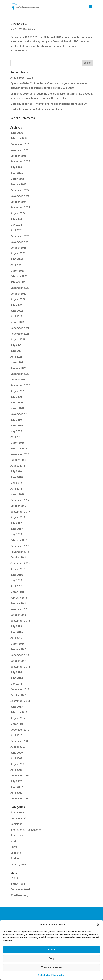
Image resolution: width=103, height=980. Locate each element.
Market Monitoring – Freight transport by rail (37, 110)
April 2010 (16, 735)
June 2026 (17, 133)
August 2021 (18, 339)
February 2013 (19, 712)
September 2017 (20, 512)
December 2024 (20, 190)
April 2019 (16, 437)
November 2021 (20, 334)
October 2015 (18, 615)
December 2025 (20, 144)
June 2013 (17, 707)
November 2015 (20, 609)
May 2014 (16, 684)
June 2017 (17, 529)
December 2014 (20, 655)
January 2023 (18, 282)
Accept (52, 950)
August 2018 (18, 466)
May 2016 (16, 581)
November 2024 (20, 196)
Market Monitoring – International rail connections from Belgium (49, 104)
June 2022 (17, 311)
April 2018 (16, 489)
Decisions (30, 29)
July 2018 (16, 471)
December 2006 (20, 799)
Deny (52, 958)
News (14, 847)
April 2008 (16, 770)
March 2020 (17, 408)
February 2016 (19, 598)
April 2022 (16, 316)
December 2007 (20, 776)
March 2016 (17, 592)
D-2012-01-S (19, 24)
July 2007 (16, 781)
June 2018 (17, 477)
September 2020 (20, 385)
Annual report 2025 (22, 78)
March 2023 (17, 271)
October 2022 (18, 294)
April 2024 (16, 230)
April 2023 (16, 265)
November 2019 (20, 414)
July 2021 (16, 345)
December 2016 (20, 546)
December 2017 (20, 500)
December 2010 (20, 730)
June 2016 (17, 575)
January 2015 (18, 649)
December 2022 (20, 288)
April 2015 (16, 638)
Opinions (16, 853)
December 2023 (20, 236)
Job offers (17, 835)
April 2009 (16, 758)
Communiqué (18, 818)
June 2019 (17, 426)
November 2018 (20, 454)
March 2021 (17, 362)
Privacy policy (58, 975)
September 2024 (20, 208)
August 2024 (18, 213)
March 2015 (17, 644)
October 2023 (18, 248)
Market (15, 841)
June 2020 (17, 403)
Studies (15, 858)
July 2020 (16, 397)
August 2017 (18, 517)
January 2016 (18, 604)
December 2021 (20, 328)
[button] (98, 925)
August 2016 (18, 569)
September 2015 (20, 621)
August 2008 (18, 764)
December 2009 (20, 741)
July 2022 (16, 305)
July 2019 (16, 420)
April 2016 (16, 586)
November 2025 (20, 150)
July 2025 (16, 167)
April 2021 (16, 357)
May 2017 (16, 535)
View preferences (52, 967)
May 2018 (16, 483)
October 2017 (18, 506)
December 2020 (20, 374)
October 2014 (18, 661)
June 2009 (17, 753)
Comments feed (20, 889)
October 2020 (18, 380)
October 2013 (18, 695)
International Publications (26, 830)
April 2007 (16, 793)
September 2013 (20, 701)
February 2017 (19, 540)
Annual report (18, 812)
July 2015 (16, 626)
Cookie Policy (44, 975)
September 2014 (20, 667)
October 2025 (18, 156)
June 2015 (17, 632)
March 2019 (17, 443)
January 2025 (18, 185)
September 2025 (20, 162)
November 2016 (20, 552)
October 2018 (18, 460)
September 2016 (20, 563)
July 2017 (16, 523)
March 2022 (17, 322)
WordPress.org (19, 895)
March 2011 (17, 724)
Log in (14, 878)
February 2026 (19, 139)
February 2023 (19, 276)
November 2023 (20, 242)
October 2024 (18, 202)
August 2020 (18, 391)
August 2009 (18, 747)
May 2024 (16, 225)
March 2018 (17, 494)
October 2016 (18, 558)
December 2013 (20, 689)
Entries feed (18, 884)
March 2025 (17, 179)
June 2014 (17, 678)
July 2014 (16, 672)
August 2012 (18, 718)
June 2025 (17, 173)
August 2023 (18, 253)
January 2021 (18, 368)
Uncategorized (19, 864)
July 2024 (16, 219)
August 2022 (18, 299)
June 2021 (17, 351)
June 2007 (17, 787)
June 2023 (17, 259)
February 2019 (19, 449)
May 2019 (16, 431)
